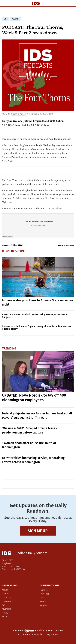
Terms (4, 617)
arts (6, 19)
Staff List (6, 594)
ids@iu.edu (7, 564)
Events (43, 598)
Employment (7, 601)
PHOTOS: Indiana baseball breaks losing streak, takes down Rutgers (34, 316)
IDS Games (45, 594)
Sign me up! (38, 531)
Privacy (5, 613)
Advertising (7, 609)
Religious (44, 605)
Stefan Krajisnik (34, 121)
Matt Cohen (57, 121)
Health (43, 602)
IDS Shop (44, 590)
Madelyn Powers (19, 114)
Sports (21, 251)
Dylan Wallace (14, 121)
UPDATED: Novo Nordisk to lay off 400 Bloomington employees (34, 398)
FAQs (4, 605)
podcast (15, 19)
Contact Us (6, 598)
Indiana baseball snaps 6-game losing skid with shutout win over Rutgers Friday (37, 328)
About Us (6, 590)
